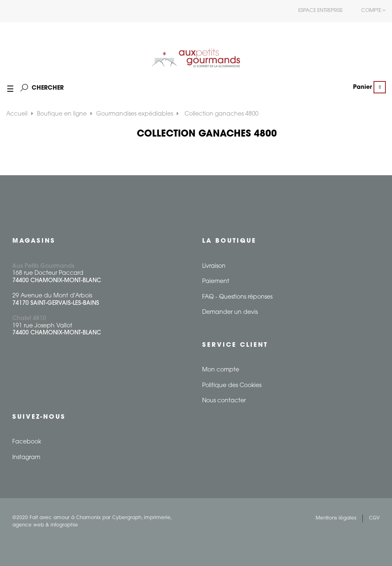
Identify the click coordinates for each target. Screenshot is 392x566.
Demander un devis (230, 312)
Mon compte (221, 370)
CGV (374, 518)
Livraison (214, 266)
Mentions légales (336, 518)
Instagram (26, 458)
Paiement (216, 282)
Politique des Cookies (232, 386)
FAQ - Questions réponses (237, 297)
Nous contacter (224, 401)
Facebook (27, 442)
